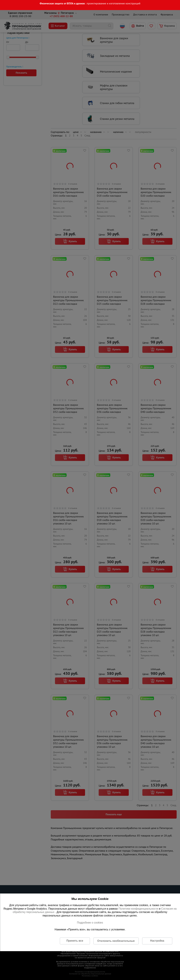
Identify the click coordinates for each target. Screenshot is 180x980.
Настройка (157, 941)
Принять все (75, 941)
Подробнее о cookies (90, 923)
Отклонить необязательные (116, 941)
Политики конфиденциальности (138, 909)
